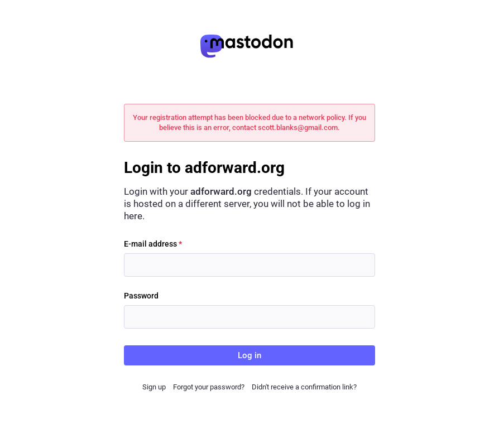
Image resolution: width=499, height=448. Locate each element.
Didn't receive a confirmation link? (304, 387)
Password (141, 296)
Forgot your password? (209, 387)
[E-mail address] (249, 265)
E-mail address (153, 244)
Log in (249, 355)
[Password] (249, 317)
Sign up (154, 387)
